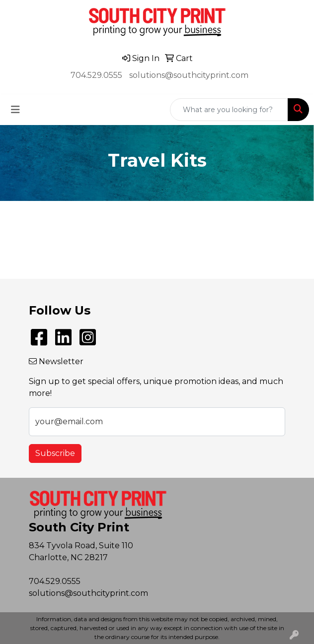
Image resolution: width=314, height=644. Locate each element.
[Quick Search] (229, 110)
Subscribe (55, 453)
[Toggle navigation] (15, 110)
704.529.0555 (96, 75)
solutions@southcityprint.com (189, 75)
